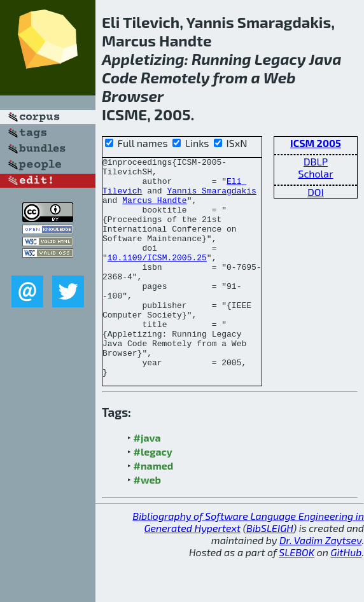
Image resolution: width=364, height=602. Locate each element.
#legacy (153, 495)
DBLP (316, 161)
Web (280, 77)
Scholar (315, 173)
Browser (133, 96)
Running (221, 59)
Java (325, 59)
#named (154, 509)
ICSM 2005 (316, 143)
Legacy (280, 59)
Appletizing (143, 59)
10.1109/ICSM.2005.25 (157, 278)
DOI (316, 192)
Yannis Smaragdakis (211, 198)
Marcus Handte (154, 209)
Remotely (175, 77)
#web (147, 523)
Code (120, 77)
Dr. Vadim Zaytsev (320, 584)
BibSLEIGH (269, 572)
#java (147, 481)
